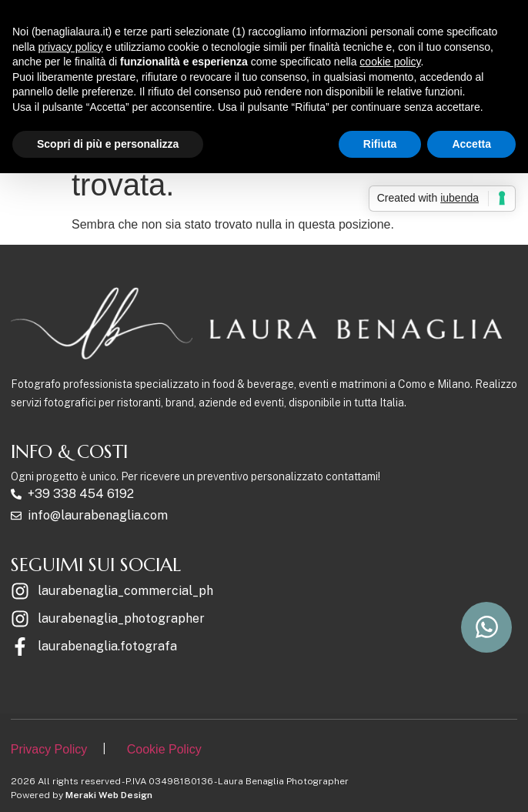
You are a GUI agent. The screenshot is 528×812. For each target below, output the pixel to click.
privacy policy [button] (70, 47)
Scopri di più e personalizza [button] (108, 144)
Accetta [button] (471, 144)
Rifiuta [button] (380, 144)
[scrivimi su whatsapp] (486, 627)
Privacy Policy (49, 749)
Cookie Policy (164, 749)
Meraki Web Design (109, 795)
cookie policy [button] (390, 62)
